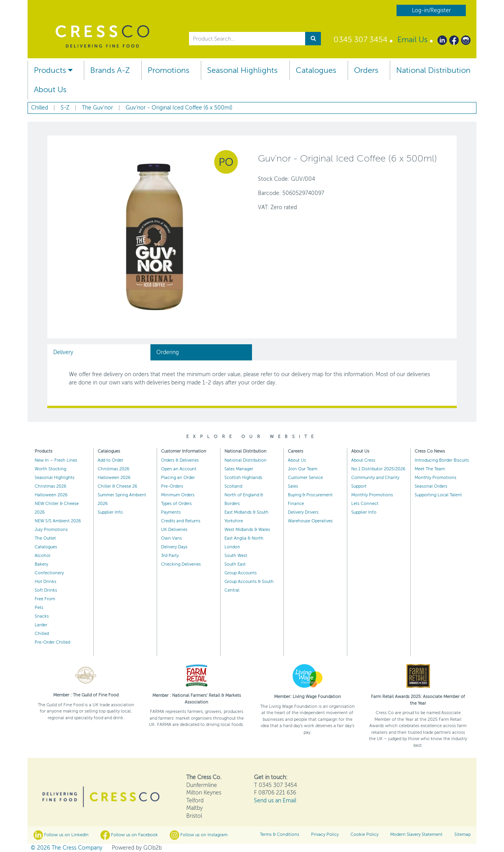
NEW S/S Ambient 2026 (58, 521)
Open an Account (179, 469)
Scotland (233, 486)
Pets (39, 608)
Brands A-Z (110, 70)
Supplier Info (110, 512)
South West (236, 556)
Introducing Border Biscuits (442, 460)
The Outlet (45, 538)
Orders (366, 70)
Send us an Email (275, 801)
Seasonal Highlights (242, 70)
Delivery (63, 352)
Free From (45, 599)
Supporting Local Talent (438, 495)
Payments (171, 512)
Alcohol (43, 556)
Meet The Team (430, 469)
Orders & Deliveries (180, 460)
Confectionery (49, 573)
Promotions (169, 70)
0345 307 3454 (360, 40)
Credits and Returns (181, 521)
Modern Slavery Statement (416, 834)
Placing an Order (178, 478)
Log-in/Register (431, 10)
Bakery (41, 564)
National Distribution (433, 70)
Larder (41, 625)
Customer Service (305, 478)
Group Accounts (241, 573)
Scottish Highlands (243, 478)
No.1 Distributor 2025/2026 (378, 469)
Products (53, 70)
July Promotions (51, 530)
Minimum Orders (178, 495)
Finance (296, 504)
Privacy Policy (325, 834)
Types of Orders (176, 504)
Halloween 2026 (51, 495)
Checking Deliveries (181, 564)
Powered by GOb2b (137, 848)
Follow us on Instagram (199, 835)
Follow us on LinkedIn (61, 835)
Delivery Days (174, 547)
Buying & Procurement (310, 495)
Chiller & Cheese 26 (118, 486)
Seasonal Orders (431, 486)
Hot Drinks (45, 582)
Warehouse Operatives (310, 521)
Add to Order (110, 460)
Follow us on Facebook (129, 835)
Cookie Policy (364, 834)
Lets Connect (365, 504)
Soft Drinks (46, 590)
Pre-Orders (172, 486)
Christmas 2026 (51, 486)
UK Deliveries (174, 530)
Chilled (42, 634)
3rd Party (170, 556)
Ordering (168, 352)
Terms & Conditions (280, 834)
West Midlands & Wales (247, 530)
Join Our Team (303, 469)
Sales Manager (239, 469)
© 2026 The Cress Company (67, 848)
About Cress (363, 460)
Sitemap (462, 834)
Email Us (412, 40)
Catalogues (316, 70)
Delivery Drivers (303, 512)
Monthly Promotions (372, 495)
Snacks (42, 616)
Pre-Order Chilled (52, 642)
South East (235, 564)
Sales (293, 486)
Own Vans (171, 538)
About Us (50, 90)
